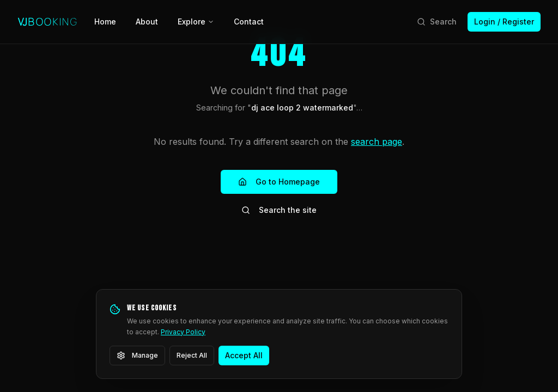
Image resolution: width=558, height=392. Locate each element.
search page (377, 142)
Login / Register (504, 22)
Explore (196, 22)
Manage (137, 356)
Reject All (192, 355)
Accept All (244, 355)
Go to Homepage (279, 182)
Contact (249, 22)
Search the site (279, 210)
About (147, 22)
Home (105, 22)
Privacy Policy (183, 332)
